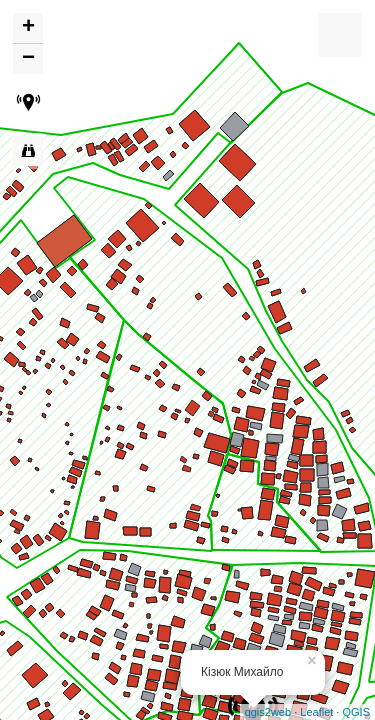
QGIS (356, 712)
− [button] (28, 59)
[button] (28, 105)
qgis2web (268, 712)
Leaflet (316, 712)
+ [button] (28, 28)
